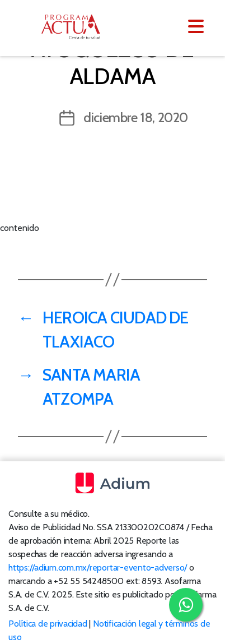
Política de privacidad (48, 624)
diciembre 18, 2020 (136, 117)
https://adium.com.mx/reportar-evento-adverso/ (98, 567)
